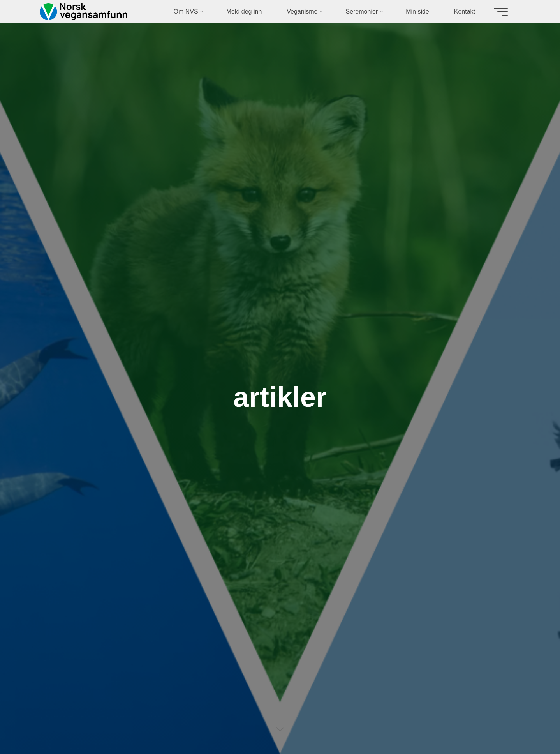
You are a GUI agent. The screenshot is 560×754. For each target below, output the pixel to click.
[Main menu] (501, 12)
